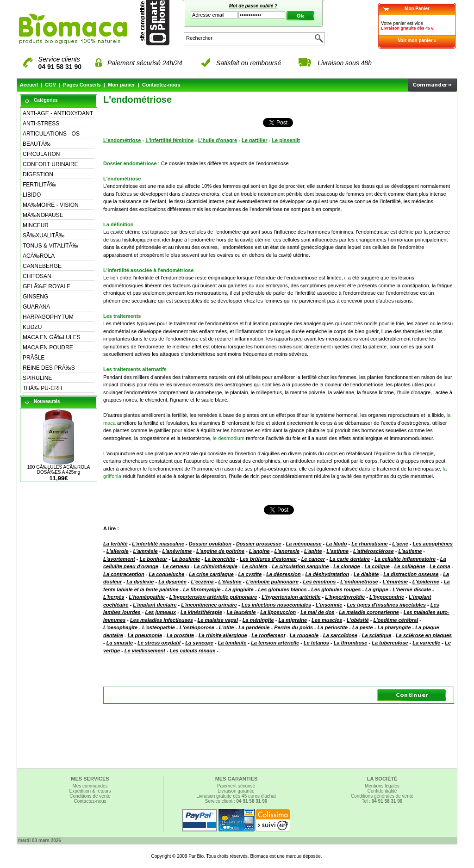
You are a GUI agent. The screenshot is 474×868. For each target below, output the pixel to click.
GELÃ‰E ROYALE (47, 286)
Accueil (29, 85)
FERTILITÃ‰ (39, 185)
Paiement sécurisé (236, 786)
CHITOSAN (37, 276)
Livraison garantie (236, 791)
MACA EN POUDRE (48, 347)
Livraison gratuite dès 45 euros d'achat (236, 796)
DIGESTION (38, 174)
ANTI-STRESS (41, 124)
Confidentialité (382, 791)
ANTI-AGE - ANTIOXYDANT (58, 113)
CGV (50, 85)
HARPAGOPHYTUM (48, 317)
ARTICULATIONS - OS (51, 134)
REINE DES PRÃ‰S (49, 368)
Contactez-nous (161, 85)
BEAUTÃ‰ (37, 144)
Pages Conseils (82, 85)
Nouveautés (47, 401)
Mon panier (122, 85)
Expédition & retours (90, 791)
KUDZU (32, 327)
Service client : (236, 801)
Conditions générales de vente (382, 796)
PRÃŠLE (34, 358)
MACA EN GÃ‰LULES (52, 337)
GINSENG (35, 297)
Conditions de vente (90, 796)
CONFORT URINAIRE (50, 164)
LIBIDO (32, 195)
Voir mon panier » (417, 40)
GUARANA (36, 307)
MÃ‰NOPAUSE (43, 215)
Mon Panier (417, 9)
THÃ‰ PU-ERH (42, 388)
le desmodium (229, 438)
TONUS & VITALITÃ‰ (50, 246)
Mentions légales (382, 786)
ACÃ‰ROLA (39, 256)
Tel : (382, 801)
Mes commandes (90, 786)
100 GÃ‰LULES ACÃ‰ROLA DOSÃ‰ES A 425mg (59, 470)
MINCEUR (36, 225)
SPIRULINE (37, 378)
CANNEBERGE (42, 266)
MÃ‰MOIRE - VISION (51, 205)
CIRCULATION (41, 154)
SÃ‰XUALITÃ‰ (44, 236)
